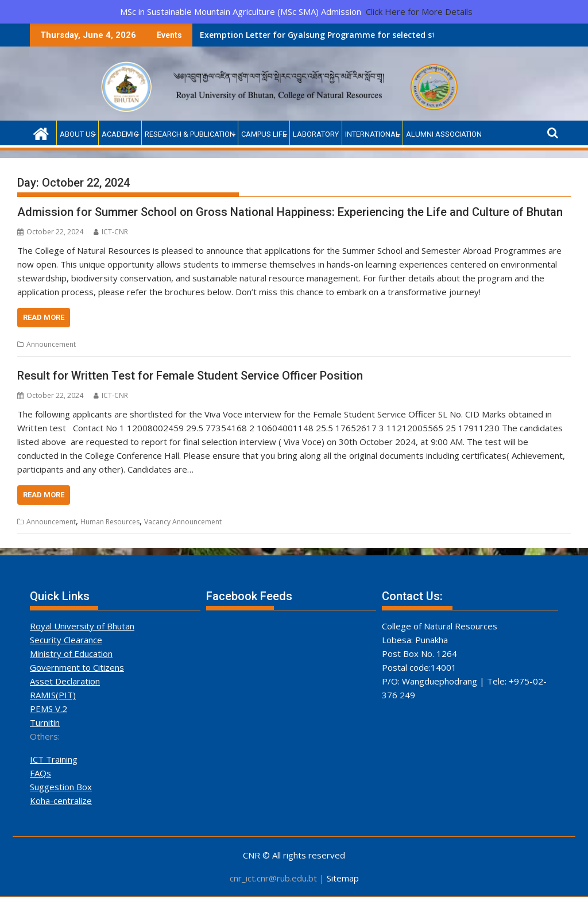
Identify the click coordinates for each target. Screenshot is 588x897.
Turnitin (45, 722)
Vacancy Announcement (183, 522)
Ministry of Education (71, 654)
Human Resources (110, 522)
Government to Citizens (77, 667)
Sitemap (343, 878)
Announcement (51, 344)
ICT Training (54, 759)
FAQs (40, 773)
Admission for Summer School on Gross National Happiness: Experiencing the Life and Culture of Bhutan (290, 212)
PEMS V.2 (49, 709)
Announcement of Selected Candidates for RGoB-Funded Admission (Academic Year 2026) (405, 35)
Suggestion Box (61, 787)
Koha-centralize (61, 801)
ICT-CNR (111, 232)
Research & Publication (190, 134)
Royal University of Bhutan (82, 626)
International (372, 134)
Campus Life (264, 134)
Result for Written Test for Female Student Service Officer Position (190, 376)
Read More (44, 317)
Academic (120, 134)
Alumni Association (444, 134)
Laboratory (316, 134)
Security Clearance (66, 640)
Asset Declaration (65, 681)
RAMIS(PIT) (53, 695)
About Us (78, 134)
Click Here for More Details (419, 11)
